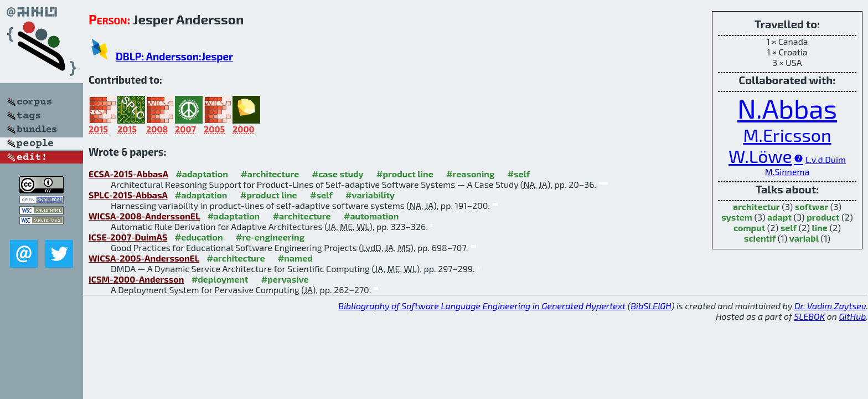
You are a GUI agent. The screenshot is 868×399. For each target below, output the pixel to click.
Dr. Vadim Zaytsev (830, 306)
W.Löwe (760, 156)
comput (749, 227)
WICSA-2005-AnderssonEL (144, 258)
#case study (338, 174)
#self (519, 174)
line (820, 227)
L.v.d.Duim (825, 159)
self (789, 227)
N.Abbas (787, 108)
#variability (370, 195)
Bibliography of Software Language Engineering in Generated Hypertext (482, 306)
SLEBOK (809, 316)
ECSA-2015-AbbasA (128, 174)
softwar (812, 206)
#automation (371, 216)
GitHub (853, 316)
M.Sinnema (787, 172)
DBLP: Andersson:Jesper (174, 56)
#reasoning (470, 174)
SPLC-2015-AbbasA (128, 195)
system (737, 217)
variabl (804, 238)
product (823, 217)
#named (295, 258)
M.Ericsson (787, 135)
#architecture (270, 174)
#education (199, 237)
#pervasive (285, 279)
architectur (756, 206)
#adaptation (202, 174)
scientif (760, 238)
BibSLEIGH (651, 306)
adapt (779, 217)
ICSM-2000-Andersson (136, 279)
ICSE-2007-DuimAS (128, 237)
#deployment (220, 279)
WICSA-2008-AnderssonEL (144, 216)
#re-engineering (270, 237)
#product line (405, 174)
